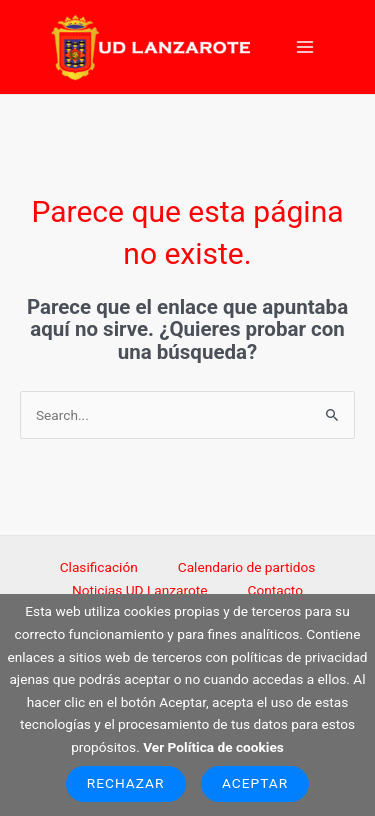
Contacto (275, 590)
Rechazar (126, 783)
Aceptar (255, 783)
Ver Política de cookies (213, 747)
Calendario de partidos (247, 567)
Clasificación (99, 567)
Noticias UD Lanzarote (140, 590)
